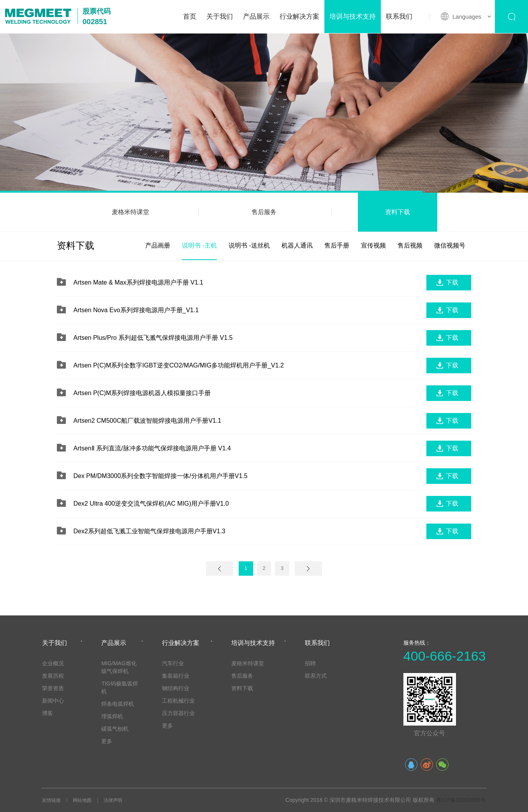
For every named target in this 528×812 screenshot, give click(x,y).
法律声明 (113, 800)
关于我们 (220, 17)
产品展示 (256, 17)
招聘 (310, 663)
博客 (48, 713)
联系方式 (316, 676)
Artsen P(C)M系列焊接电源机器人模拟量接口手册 (142, 393)
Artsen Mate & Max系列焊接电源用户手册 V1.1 (138, 282)
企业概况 (53, 663)
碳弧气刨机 (115, 729)
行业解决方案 (299, 17)
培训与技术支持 (353, 17)
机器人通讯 (297, 245)
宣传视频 (373, 245)
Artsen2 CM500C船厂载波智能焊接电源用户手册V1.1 (147, 421)
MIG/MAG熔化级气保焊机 (119, 667)
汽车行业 (173, 663)
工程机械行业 (178, 701)
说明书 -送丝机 (249, 245)
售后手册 (337, 245)
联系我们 (399, 17)
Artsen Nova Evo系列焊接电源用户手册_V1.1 (136, 310)
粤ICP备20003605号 (461, 800)
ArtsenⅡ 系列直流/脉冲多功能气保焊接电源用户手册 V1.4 (152, 448)
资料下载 (398, 212)
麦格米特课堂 (130, 212)
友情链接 (51, 800)
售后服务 (264, 212)
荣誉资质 (53, 688)
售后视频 (410, 245)
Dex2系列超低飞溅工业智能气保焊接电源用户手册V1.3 (149, 531)
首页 (190, 17)
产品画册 (158, 245)
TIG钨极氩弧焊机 (119, 687)
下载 (452, 282)
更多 (107, 741)
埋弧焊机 (112, 716)
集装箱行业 (176, 676)
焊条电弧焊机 (118, 704)
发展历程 (53, 676)
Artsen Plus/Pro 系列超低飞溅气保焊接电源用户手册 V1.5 (153, 338)
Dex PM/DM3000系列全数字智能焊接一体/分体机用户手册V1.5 (160, 476)
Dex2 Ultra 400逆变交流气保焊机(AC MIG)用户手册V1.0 (151, 504)
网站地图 (82, 800)
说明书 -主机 (199, 245)
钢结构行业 (176, 688)
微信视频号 (450, 245)
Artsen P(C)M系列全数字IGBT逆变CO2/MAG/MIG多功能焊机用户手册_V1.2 (179, 365)
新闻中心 (53, 701)
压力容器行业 (178, 713)
